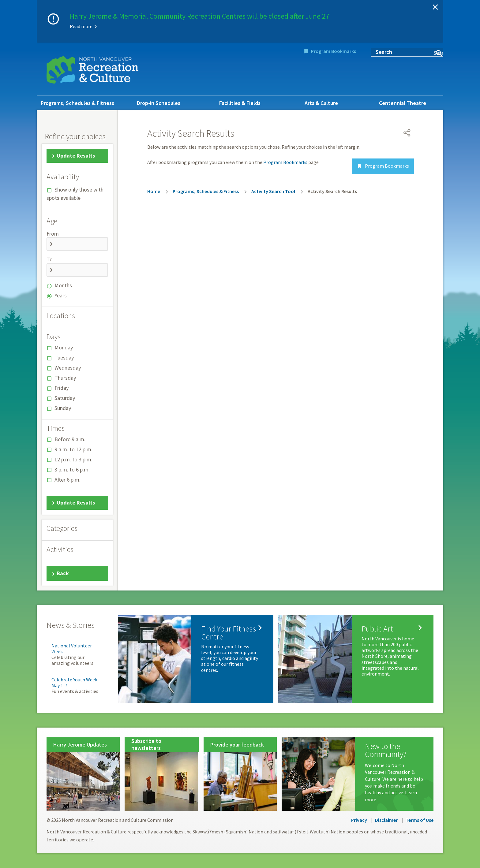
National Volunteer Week (72, 648)
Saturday (65, 398)
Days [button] (54, 337)
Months (63, 285)
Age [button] (52, 221)
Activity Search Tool (273, 191)
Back (63, 573)
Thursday (65, 378)
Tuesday (64, 358)
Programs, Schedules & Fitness (77, 103)
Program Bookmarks (334, 51)
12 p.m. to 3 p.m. (73, 459)
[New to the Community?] (358, 774)
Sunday (63, 408)
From (53, 234)
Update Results (76, 156)
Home (154, 191)
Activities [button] (60, 549)
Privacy (359, 820)
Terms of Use (420, 820)
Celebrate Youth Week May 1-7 (74, 682)
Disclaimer (386, 820)
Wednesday (68, 368)
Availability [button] (63, 177)
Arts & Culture (321, 103)
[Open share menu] (407, 133)
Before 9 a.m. (70, 439)
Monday (64, 347)
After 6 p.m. (67, 480)
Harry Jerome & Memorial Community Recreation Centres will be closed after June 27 (200, 16)
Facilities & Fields (240, 103)
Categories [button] (62, 528)
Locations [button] (61, 316)
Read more (81, 26)
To (50, 259)
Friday (62, 388)
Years (61, 295)
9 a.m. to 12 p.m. (73, 449)
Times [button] (56, 428)
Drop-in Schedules (159, 103)
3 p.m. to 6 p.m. (72, 469)
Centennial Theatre (403, 103)
